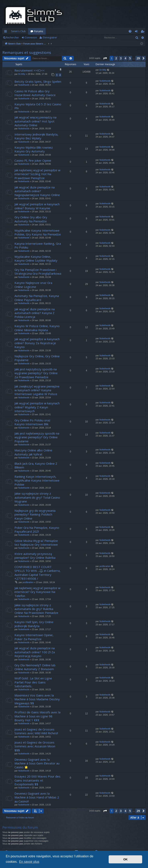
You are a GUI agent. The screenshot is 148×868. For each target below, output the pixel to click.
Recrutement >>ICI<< (30, 70)
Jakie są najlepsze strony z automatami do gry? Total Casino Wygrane (37, 497)
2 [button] (116, 58)
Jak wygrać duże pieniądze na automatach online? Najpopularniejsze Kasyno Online (37, 191)
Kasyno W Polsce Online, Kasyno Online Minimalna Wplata (37, 328)
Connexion (31, 37)
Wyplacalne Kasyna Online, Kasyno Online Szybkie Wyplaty (36, 258)
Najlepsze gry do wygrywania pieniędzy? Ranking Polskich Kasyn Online (35, 514)
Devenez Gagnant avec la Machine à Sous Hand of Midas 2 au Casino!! (37, 797)
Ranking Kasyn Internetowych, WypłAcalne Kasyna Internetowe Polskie (37, 480)
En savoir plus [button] (29, 862)
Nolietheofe (24, 85)
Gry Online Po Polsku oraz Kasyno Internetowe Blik (32, 422)
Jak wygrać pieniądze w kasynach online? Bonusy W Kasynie (37, 206)
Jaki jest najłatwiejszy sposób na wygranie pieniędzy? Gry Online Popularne (37, 437)
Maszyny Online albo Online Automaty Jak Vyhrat (33, 452)
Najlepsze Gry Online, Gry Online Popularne (37, 358)
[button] (105, 58)
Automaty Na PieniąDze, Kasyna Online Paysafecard (37, 298)
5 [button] (130, 58)
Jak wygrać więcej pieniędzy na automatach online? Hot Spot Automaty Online (35, 121)
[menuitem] (130, 31)
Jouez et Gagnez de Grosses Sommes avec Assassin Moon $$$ (35, 746)
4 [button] (125, 58)
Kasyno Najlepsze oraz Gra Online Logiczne (33, 285)
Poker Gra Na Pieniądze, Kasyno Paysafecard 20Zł (37, 530)
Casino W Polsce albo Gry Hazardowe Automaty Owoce (35, 93)
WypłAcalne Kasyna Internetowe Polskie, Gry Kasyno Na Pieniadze (38, 232)
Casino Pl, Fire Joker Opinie (33, 160)
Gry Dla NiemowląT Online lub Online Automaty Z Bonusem (35, 667)
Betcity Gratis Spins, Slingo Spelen (38, 81)
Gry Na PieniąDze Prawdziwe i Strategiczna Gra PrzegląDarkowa (38, 272)
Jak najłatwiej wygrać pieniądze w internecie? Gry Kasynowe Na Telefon (37, 592)
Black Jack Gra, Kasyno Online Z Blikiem (36, 465)
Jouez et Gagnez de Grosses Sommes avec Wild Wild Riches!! (36, 731)
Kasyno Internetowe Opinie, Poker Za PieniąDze (34, 637)
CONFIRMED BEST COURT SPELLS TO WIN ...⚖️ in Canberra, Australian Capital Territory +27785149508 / (37, 573)
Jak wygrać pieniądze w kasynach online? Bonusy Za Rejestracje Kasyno (37, 343)
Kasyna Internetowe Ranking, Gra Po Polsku (38, 245)
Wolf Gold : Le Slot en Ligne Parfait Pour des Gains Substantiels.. (33, 682)
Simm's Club (18, 31)
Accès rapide (6, 32)
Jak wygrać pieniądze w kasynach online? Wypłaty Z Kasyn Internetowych (37, 407)
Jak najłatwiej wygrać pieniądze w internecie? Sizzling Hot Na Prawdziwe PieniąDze (37, 174)
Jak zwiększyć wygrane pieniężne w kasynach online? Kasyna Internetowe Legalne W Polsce (37, 390)
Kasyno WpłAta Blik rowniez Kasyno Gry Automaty (34, 149)
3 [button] (121, 58)
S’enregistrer (50, 37)
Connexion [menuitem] (137, 32)
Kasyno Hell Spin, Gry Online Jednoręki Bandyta (34, 624)
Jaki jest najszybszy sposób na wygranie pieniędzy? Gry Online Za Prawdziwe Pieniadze (36, 373)
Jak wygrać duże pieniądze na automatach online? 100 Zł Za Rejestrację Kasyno (35, 652)
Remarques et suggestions (27, 52)
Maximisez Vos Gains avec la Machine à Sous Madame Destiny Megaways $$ (37, 699)
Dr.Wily (22, 74)
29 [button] (138, 58)
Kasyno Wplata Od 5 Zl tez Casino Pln (38, 106)
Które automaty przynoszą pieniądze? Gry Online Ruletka (35, 556)
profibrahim (28, 582)
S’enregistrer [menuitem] (143, 32)
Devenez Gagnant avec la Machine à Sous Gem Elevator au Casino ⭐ (37, 763)
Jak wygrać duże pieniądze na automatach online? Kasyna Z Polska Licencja (35, 313)
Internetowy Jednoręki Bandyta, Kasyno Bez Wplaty (36, 136)
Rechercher (12, 37)
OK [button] (126, 859)
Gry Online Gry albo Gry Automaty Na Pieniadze (31, 219)
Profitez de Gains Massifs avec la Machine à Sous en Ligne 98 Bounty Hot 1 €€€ (37, 716)
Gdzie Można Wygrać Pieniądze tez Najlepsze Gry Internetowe (36, 543)
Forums (39, 31)
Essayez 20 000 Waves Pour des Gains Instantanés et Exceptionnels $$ (37, 780)
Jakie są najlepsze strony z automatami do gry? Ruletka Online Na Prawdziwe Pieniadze (36, 609)
